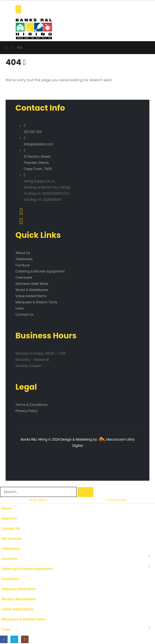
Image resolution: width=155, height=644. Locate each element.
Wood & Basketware (32, 290)
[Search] (85, 492)
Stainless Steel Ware (32, 284)
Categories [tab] (116, 500)
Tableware (24, 259)
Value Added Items (31, 296)
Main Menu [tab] (39, 500)
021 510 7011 (33, 132)
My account (12, 539)
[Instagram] (25, 639)
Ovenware (24, 278)
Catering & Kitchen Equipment (40, 271)
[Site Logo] (34, 29)
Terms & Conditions (31, 405)
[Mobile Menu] (18, 9)
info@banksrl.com (39, 144)
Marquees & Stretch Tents (36, 302)
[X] (14, 639)
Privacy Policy (26, 411)
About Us (23, 253)
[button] (3, 484)
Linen (20, 308)
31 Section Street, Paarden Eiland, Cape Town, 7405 (38, 163)
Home (7, 508)
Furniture (23, 265)
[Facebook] (4, 639)
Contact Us (25, 315)
